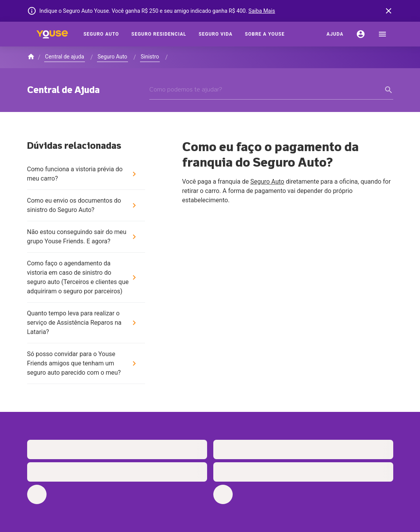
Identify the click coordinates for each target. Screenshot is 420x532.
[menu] (382, 34)
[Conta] (361, 34)
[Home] (52, 34)
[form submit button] (389, 90)
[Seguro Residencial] (159, 34)
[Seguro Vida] (215, 34)
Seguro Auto (267, 182)
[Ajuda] (335, 34)
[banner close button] (389, 11)
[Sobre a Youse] (265, 34)
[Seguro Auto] (101, 34)
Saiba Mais (262, 11)
